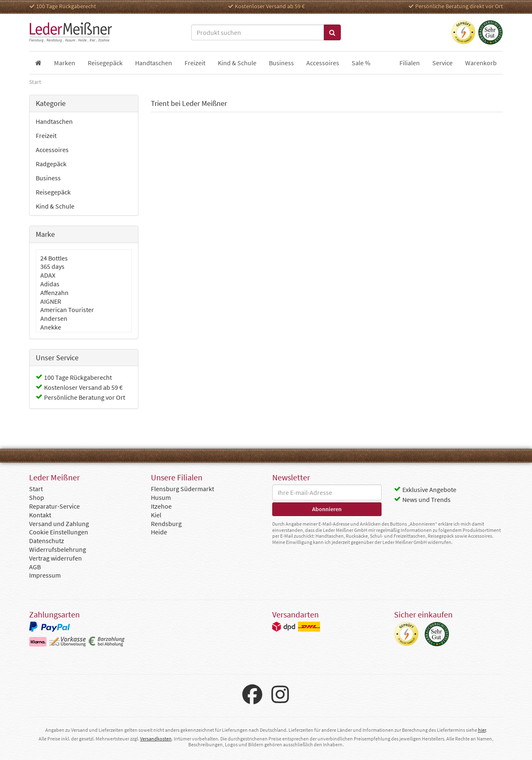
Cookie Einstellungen (59, 532)
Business (48, 178)
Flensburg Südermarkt (182, 489)
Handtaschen (54, 121)
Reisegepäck (53, 192)
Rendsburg (166, 524)
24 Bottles (54, 258)
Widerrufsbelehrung (58, 549)
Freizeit (46, 135)
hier (482, 730)
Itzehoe (161, 506)
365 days (52, 266)
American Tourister (67, 310)
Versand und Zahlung (59, 524)
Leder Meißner (71, 32)
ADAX (48, 275)
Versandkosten (156, 739)
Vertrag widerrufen (55, 558)
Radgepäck (51, 164)
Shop (37, 497)
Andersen (54, 318)
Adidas (50, 284)
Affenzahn (54, 293)
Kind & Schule (55, 206)
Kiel (156, 515)
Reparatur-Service (54, 506)
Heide (159, 532)
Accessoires (52, 150)
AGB (35, 567)
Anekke (51, 327)
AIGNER (51, 301)
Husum (161, 497)
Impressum (45, 575)
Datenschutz (47, 541)
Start (36, 489)
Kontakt (40, 515)
